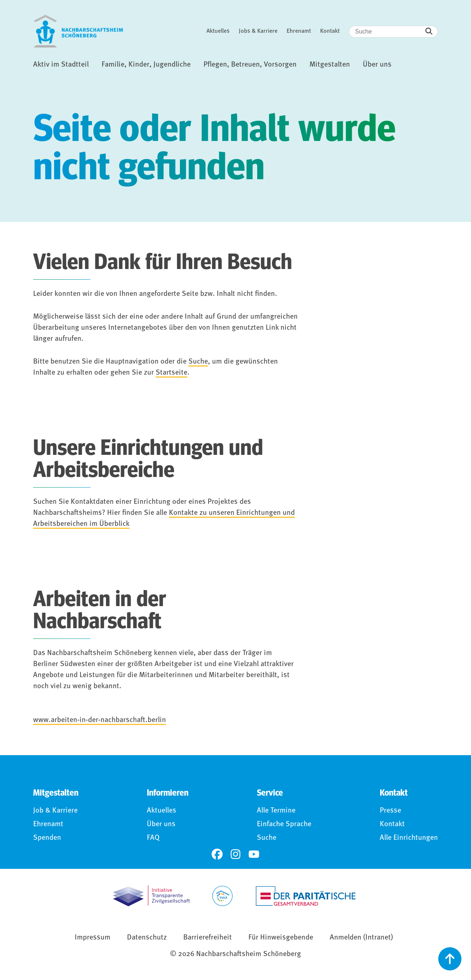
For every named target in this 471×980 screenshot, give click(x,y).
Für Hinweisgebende (281, 938)
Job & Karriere (55, 811)
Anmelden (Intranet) (361, 938)
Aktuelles (218, 31)
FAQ (153, 838)
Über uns (161, 824)
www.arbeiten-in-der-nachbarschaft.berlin (100, 720)
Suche (198, 362)
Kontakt (330, 31)
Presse (390, 811)
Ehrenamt (299, 31)
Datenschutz (147, 938)
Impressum (93, 938)
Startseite (171, 373)
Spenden (47, 838)
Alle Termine (276, 811)
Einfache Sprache (284, 824)
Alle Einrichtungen (409, 838)
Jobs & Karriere (258, 31)
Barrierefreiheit (208, 938)
